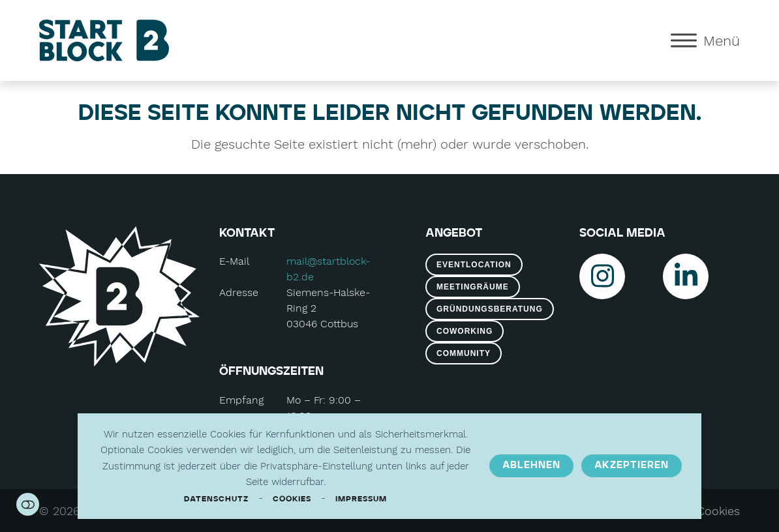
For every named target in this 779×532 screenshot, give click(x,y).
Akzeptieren (632, 465)
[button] (705, 40)
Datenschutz (216, 499)
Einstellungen (28, 504)
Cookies (292, 499)
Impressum (361, 499)
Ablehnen (531, 465)
